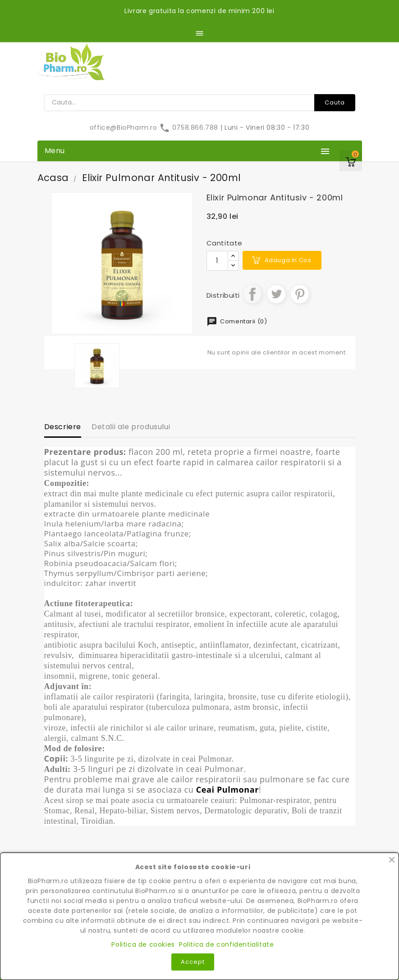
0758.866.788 (190, 127)
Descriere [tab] (63, 427)
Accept (193, 962)
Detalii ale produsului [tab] (131, 427)
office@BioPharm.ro (124, 127)
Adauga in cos (288, 260)
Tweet (276, 294)
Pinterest (300, 294)
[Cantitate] (217, 261)
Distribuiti (252, 294)
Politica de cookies (143, 944)
